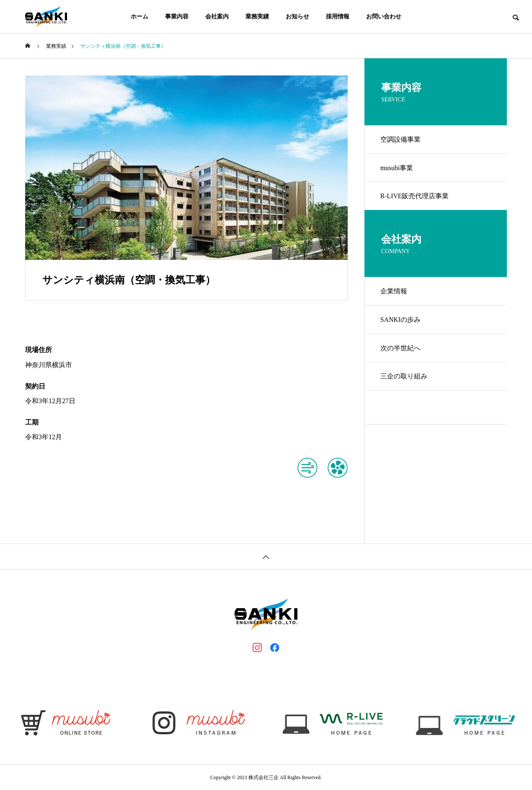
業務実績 (257, 17)
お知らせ (297, 17)
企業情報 (395, 294)
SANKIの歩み (402, 324)
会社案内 (217, 17)
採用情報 (338, 17)
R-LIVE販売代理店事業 (416, 198)
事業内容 (177, 17)
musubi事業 (398, 169)
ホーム (139, 17)
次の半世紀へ (401, 353)
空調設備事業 (401, 140)
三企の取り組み (405, 382)
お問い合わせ (384, 17)
